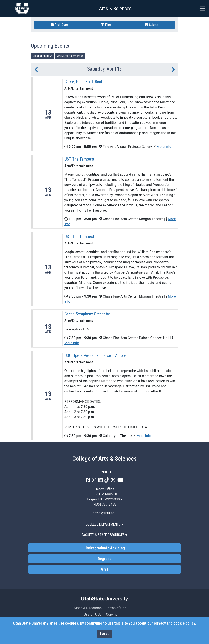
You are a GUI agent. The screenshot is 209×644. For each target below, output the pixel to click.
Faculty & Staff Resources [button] (105, 535)
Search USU (93, 614)
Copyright (113, 614)
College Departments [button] (105, 524)
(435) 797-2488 (104, 504)
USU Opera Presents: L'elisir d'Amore (95, 355)
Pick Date (59, 25)
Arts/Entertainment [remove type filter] (70, 56)
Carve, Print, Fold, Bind (83, 82)
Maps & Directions (88, 608)
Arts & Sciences (115, 9)
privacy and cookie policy (174, 623)
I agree (105, 634)
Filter (106, 25)
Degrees (104, 559)
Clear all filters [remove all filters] (43, 56)
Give (105, 569)
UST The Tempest (79, 159)
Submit (152, 25)
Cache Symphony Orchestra (87, 314)
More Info (164, 147)
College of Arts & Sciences (104, 459)
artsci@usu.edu (104, 513)
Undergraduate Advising (105, 548)
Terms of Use (116, 608)
